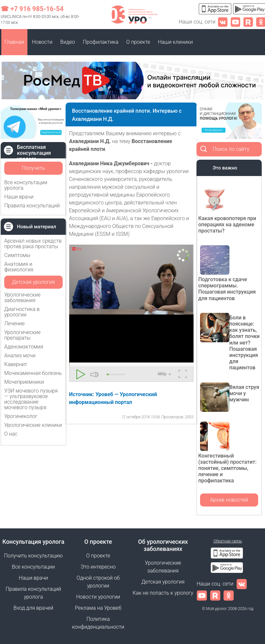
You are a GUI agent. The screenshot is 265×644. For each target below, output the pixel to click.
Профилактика (101, 42)
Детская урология (33, 282)
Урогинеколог (21, 416)
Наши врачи (19, 197)
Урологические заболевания (22, 298)
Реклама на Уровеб (98, 608)
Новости (42, 42)
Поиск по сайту (231, 149)
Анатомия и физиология (19, 267)
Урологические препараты (22, 335)
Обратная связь (228, 541)
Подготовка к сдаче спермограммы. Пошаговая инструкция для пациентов (227, 289)
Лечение (15, 323)
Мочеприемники (24, 382)
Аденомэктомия (24, 347)
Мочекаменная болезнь (33, 373)
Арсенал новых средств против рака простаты (33, 244)
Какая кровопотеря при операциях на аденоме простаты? (227, 225)
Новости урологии (98, 597)
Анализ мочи (20, 355)
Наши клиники (175, 42)
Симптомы (17, 255)
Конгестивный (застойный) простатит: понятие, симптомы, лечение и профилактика (227, 468)
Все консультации (33, 567)
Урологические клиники (33, 425)
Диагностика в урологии (22, 312)
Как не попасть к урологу (163, 593)
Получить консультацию (33, 170)
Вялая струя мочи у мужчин (244, 393)
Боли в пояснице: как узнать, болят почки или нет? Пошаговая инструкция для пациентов (245, 343)
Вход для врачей (33, 608)
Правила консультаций (32, 206)
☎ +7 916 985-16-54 (32, 9)
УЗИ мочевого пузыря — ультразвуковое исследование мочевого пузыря (31, 399)
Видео (68, 42)
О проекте (138, 42)
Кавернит (16, 364)
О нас (11, 434)
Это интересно (98, 567)
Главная (14, 42)
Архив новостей (229, 500)
